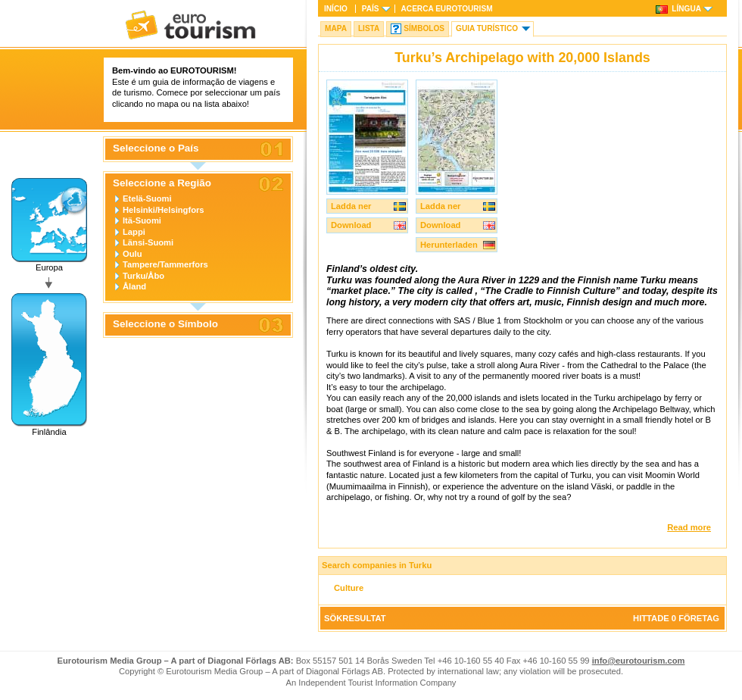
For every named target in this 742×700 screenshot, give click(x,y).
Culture (349, 588)
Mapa (336, 28)
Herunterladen (449, 245)
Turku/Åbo (143, 276)
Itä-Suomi (142, 220)
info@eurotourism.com (639, 661)
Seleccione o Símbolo (165, 324)
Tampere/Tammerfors (165, 264)
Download (351, 225)
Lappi (134, 232)
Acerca (447, 9)
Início (336, 9)
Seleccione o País (156, 148)
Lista (369, 28)
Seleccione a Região (162, 183)
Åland (134, 286)
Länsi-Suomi (148, 242)
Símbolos (424, 28)
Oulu (132, 254)
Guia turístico (487, 28)
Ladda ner (351, 206)
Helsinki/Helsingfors (164, 210)
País (371, 9)
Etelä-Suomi (147, 198)
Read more (689, 527)
